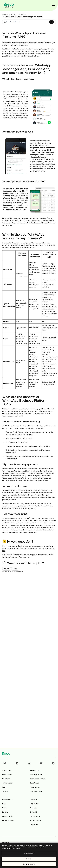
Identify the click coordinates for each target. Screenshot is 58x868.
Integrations (34, 825)
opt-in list (51, 384)
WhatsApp (22, 14)
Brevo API (33, 812)
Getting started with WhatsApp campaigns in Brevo (24, 17)
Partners (5, 812)
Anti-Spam (6, 842)
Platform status (35, 816)
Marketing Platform (36, 775)
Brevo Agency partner (22, 557)
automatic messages (49, 311)
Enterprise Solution (36, 791)
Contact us (34, 808)
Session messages (50, 364)
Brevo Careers (7, 775)
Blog (4, 804)
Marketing (13, 14)
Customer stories (8, 816)
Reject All (29, 859)
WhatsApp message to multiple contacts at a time (49, 307)
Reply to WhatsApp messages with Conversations (20, 532)
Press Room (6, 779)
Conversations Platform (38, 779)
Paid (44, 321)
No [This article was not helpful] (16, 569)
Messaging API (35, 787)
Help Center (34, 804)
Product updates (36, 820)
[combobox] (29, 22)
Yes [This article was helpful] (8, 569)
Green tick (46, 373)
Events (5, 808)
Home (4, 14)
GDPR (4, 787)
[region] (29, 855)
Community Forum (8, 820)
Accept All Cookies (29, 864)
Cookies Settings (29, 853)
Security (5, 791)
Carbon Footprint (8, 783)
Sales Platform (35, 783)
